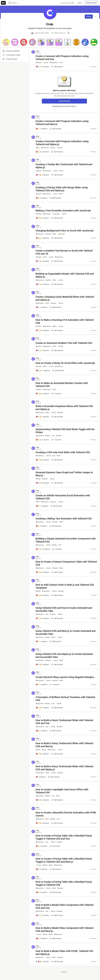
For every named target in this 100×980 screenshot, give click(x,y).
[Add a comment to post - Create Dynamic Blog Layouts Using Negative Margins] (42, 685)
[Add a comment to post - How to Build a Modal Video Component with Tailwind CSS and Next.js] (42, 938)
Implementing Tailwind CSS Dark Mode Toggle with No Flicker (65, 431)
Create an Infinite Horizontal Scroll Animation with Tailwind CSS (63, 497)
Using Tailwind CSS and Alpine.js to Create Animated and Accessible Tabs (64, 656)
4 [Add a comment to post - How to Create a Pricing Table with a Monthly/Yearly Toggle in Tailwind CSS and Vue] (55, 846)
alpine (53, 148)
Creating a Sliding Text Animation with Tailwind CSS (64, 519)
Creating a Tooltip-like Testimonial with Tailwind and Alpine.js (64, 166)
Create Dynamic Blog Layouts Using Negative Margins (65, 677)
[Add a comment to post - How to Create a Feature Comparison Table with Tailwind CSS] (42, 572)
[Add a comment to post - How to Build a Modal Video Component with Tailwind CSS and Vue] (42, 915)
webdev (39, 63)
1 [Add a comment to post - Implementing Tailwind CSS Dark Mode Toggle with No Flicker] (56, 440)
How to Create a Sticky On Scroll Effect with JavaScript (65, 363)
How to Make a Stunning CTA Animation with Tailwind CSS (65, 321)
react (53, 637)
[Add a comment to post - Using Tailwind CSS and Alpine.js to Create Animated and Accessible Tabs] (42, 665)
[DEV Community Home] (3, 3)
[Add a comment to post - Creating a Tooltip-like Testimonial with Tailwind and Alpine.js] (42, 175)
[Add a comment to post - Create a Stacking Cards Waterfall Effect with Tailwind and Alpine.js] (42, 307)
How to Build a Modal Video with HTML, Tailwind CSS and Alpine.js (64, 953)
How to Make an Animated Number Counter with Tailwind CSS (62, 385)
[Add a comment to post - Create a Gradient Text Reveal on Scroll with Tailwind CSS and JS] (42, 261)
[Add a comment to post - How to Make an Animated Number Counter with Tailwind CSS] (42, 394)
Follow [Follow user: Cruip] (89, 16)
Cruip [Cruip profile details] (37, 51)
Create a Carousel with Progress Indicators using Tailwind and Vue (62, 58)
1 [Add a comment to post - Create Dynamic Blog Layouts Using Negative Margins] (54, 685)
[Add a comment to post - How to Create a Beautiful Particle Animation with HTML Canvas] (42, 823)
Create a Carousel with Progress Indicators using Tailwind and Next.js (62, 123)
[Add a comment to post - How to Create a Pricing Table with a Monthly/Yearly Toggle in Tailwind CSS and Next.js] (42, 869)
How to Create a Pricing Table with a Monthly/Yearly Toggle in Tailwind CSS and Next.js (64, 860)
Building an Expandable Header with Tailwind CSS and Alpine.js (65, 275)
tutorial (46, 63)
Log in (80, 3)
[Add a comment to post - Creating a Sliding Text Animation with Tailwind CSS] (42, 526)
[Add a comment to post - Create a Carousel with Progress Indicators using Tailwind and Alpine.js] (42, 152)
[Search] (10, 3)
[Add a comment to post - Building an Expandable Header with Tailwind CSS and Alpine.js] (42, 284)
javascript (56, 214)
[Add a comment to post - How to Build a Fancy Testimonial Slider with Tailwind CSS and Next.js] (42, 754)
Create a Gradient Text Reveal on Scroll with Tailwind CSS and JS (64, 252)
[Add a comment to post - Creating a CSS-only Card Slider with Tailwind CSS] (42, 460)
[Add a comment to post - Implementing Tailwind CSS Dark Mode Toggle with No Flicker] (42, 440)
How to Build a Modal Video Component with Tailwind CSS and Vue (65, 906)
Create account (91, 3)
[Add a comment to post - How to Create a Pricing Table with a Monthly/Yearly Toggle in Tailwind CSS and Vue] (42, 846)
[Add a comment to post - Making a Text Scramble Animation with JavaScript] (42, 218)
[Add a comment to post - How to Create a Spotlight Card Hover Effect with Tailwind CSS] (42, 800)
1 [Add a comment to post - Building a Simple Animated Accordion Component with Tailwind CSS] (57, 549)
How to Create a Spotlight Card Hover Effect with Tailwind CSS (62, 791)
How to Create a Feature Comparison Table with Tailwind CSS (66, 563)
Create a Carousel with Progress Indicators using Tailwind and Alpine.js (62, 143)
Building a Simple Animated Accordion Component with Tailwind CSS (66, 540)
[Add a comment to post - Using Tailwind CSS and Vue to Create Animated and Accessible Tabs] (42, 618)
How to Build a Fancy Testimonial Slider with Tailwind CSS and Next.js (64, 745)
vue (61, 63)
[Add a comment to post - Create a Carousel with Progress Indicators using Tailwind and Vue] (42, 67)
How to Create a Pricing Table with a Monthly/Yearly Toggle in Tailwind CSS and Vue (64, 837)
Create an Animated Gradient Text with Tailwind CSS (64, 343)
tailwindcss (54, 63)
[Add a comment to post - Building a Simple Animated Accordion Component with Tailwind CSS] (43, 549)
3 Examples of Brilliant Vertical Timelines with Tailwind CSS (65, 699)
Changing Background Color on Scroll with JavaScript (65, 231)
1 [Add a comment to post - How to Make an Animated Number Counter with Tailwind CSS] (56, 394)
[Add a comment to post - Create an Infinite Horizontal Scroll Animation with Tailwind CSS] (42, 506)
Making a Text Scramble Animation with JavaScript (63, 211)
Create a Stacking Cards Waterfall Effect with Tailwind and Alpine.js (65, 298)
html (38, 148)
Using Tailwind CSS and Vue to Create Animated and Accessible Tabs (64, 609)
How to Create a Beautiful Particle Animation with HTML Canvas (66, 814)
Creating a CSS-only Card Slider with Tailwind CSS (63, 452)
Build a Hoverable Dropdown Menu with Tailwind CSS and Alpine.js (64, 408)
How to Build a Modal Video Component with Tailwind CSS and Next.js (65, 930)
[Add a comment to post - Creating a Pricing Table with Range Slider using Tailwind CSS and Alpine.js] (42, 198)
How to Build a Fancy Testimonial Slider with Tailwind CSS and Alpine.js (64, 768)
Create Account (64, 101)
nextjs (48, 436)
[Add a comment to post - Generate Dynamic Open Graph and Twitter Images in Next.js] (42, 483)
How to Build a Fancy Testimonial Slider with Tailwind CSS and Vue (64, 722)
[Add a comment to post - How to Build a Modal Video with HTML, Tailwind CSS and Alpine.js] (42, 962)
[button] (6, 42)
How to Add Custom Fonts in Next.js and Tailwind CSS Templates (65, 586)
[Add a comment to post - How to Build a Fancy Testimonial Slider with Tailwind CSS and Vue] (42, 731)
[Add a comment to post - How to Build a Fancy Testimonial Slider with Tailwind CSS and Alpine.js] (41, 777)
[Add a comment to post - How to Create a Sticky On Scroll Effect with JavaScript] (43, 371)
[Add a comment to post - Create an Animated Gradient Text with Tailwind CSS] (42, 350)
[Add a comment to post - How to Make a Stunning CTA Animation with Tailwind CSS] (42, 330)
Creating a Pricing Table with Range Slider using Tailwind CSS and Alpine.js (62, 189)
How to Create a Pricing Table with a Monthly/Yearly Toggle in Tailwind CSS (64, 883)
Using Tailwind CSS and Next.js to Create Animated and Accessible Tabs (66, 632)
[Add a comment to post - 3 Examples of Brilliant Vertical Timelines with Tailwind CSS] (42, 708)
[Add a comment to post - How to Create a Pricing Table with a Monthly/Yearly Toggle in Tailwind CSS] (42, 892)
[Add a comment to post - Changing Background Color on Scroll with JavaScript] (42, 238)
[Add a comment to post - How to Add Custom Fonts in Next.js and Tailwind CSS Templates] (42, 595)
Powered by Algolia (67, 3)
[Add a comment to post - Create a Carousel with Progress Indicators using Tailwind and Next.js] (42, 129)
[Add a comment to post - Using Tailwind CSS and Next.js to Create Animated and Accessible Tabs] (42, 641)
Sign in (74, 106)
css (54, 456)
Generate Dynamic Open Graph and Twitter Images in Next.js (64, 474)
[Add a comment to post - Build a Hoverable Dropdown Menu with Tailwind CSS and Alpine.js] (42, 417)
